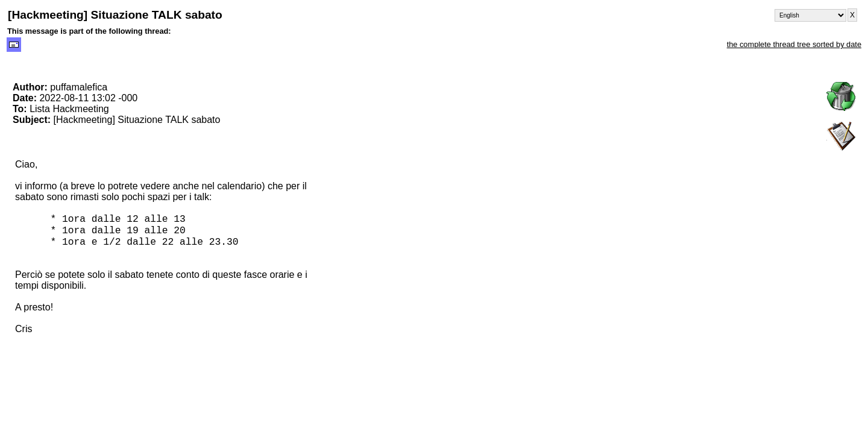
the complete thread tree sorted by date (794, 44)
